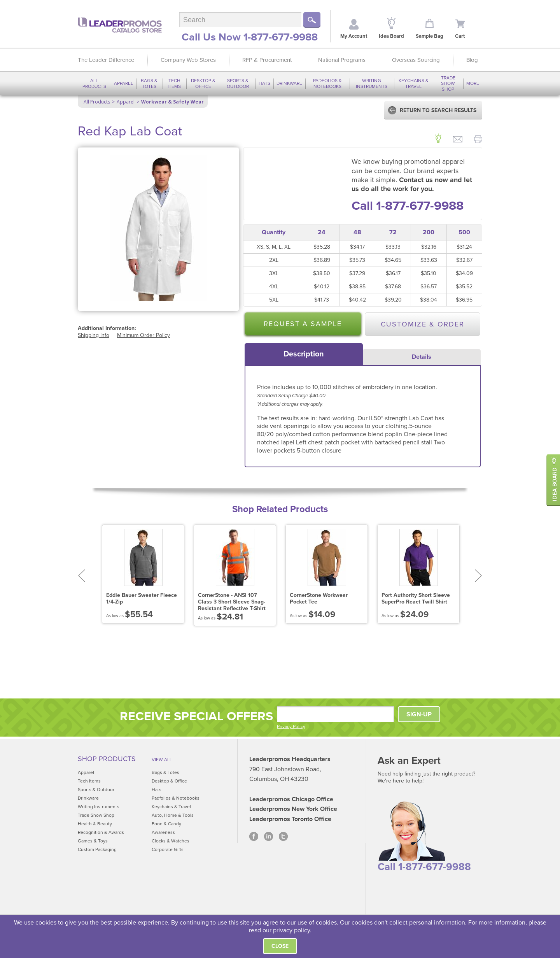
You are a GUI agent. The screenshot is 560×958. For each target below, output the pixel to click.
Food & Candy (166, 824)
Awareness (163, 832)
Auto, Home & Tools (173, 815)
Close (280, 946)
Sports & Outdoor (238, 83)
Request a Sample (303, 324)
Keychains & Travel (414, 83)
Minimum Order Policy (143, 335)
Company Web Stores (188, 60)
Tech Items (174, 83)
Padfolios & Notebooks (327, 83)
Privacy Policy (291, 726)
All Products (94, 83)
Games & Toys (93, 841)
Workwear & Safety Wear (172, 102)
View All (162, 760)
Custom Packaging (97, 849)
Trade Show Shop (448, 83)
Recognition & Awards (101, 832)
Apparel (123, 83)
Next (479, 576)
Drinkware (289, 83)
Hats (264, 83)
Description (304, 354)
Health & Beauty (95, 824)
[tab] (304, 354)
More (473, 83)
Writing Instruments (372, 83)
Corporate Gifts (168, 849)
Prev (81, 576)
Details (422, 357)
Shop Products (107, 759)
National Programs (342, 60)
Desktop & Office (203, 83)
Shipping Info (94, 335)
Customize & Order (423, 324)
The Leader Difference (106, 60)
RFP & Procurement (267, 60)
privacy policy (291, 930)
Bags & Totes (149, 83)
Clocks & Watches (171, 841)
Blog (472, 60)
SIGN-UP (419, 714)
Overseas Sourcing (416, 60)
